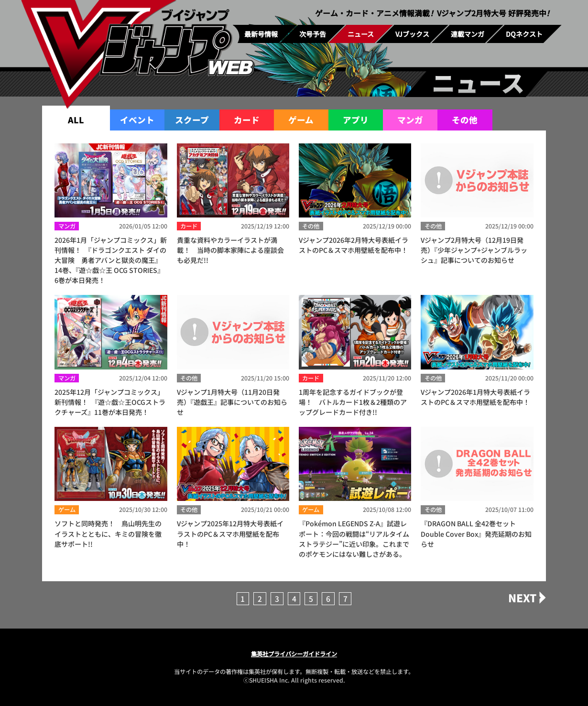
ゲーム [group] (301, 120)
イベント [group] (137, 120)
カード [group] (247, 120)
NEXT (522, 598)
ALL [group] (76, 120)
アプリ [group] (356, 120)
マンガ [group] (410, 120)
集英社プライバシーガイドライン (294, 654)
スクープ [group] (192, 120)
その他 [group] (465, 120)
